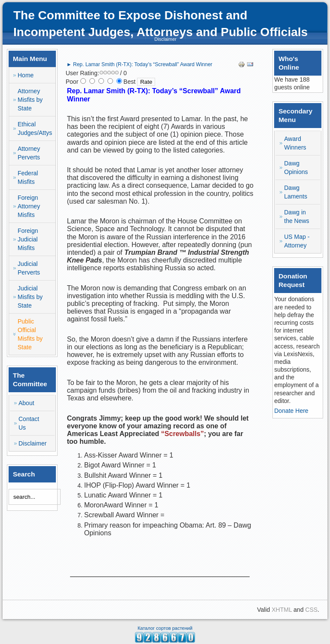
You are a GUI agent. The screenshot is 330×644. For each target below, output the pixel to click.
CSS (311, 610)
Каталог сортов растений (165, 628)
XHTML (282, 610)
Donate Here (291, 411)
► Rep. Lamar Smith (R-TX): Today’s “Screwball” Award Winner (139, 64)
